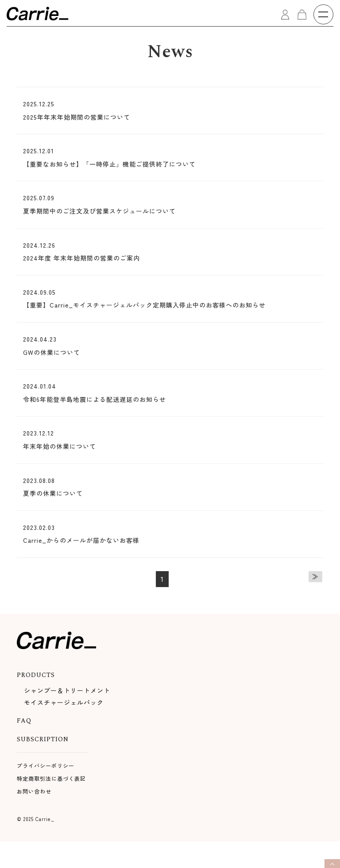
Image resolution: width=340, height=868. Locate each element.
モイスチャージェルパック (64, 702)
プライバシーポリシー (46, 765)
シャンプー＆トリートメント (67, 690)
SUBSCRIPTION (43, 739)
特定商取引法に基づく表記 (51, 778)
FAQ (24, 721)
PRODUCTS (36, 675)
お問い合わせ (34, 791)
